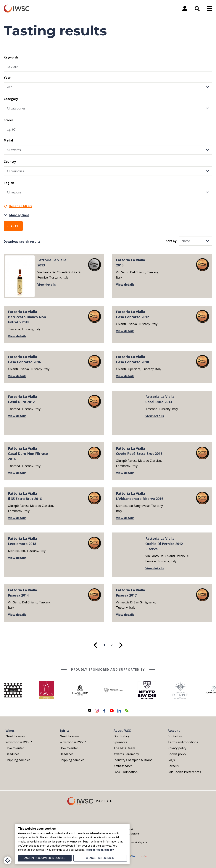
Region (9, 183)
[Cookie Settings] (8, 860)
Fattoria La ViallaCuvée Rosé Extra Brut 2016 (139, 451)
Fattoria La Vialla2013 (52, 263)
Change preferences (100, 858)
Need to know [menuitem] (15, 736)
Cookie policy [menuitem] (177, 754)
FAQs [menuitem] (171, 760)
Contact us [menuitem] (175, 736)
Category (11, 99)
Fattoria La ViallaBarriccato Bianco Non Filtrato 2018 (27, 317)
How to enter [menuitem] (15, 748)
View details (47, 284)
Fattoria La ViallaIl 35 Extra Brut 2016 (25, 496)
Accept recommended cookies (45, 858)
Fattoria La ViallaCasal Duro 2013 (160, 399)
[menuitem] (95, 645)
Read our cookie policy (100, 850)
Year (7, 78)
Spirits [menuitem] (65, 731)
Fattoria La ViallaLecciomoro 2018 (22, 541)
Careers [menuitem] (173, 766)
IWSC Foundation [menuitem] (126, 772)
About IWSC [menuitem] (122, 731)
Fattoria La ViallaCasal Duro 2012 (22, 399)
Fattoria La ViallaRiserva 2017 (130, 593)
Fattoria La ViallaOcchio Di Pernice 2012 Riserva (164, 544)
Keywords (11, 57)
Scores (9, 120)
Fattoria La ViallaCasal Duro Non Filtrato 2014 (28, 454)
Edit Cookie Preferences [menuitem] (184, 772)
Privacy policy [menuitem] (177, 748)
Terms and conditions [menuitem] (183, 742)
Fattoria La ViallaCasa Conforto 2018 (132, 359)
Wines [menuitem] (10, 731)
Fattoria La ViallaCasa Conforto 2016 (24, 359)
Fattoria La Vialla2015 (130, 263)
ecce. (145, 842)
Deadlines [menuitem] (12, 754)
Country (10, 162)
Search (13, 226)
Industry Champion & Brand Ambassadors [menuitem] (133, 763)
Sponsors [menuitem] (120, 742)
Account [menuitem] (174, 731)
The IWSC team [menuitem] (124, 748)
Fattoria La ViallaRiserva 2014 (22, 593)
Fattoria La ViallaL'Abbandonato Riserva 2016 (140, 496)
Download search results (22, 241)
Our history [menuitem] (122, 736)
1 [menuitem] (104, 645)
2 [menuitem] (112, 645)
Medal (8, 140)
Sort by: (171, 241)
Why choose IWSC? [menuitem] (19, 742)
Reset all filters (18, 206)
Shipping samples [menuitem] (18, 760)
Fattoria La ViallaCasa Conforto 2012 (132, 314)
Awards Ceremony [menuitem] (126, 754)
